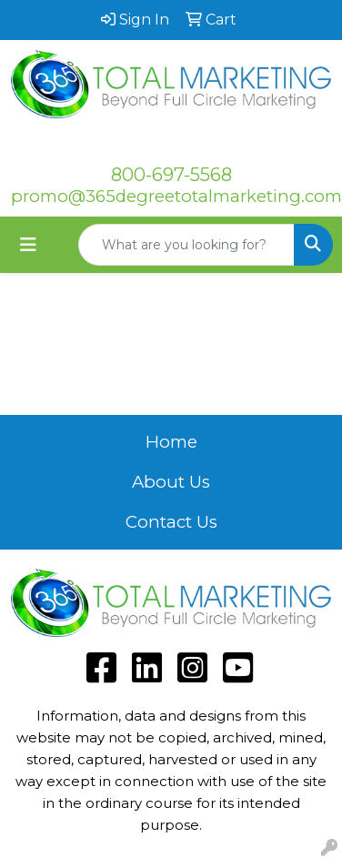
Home (171, 442)
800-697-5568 (171, 175)
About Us (171, 482)
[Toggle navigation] (28, 245)
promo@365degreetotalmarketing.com (176, 196)
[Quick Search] (186, 245)
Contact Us (171, 522)
